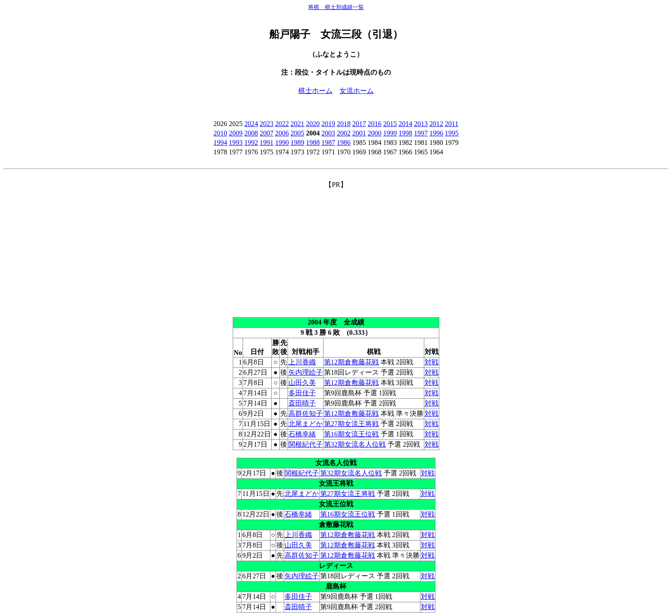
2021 (297, 124)
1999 (390, 133)
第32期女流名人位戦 (355, 444)
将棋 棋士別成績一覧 (336, 7)
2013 (421, 124)
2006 (282, 133)
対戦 (432, 362)
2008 (251, 133)
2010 (220, 133)
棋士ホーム (315, 91)
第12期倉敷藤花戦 (351, 362)
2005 (297, 133)
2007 (267, 133)
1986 (344, 143)
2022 (282, 124)
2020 (313, 124)
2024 (251, 124)
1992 (251, 143)
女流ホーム (357, 91)
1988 (313, 143)
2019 (328, 124)
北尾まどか (306, 424)
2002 (344, 133)
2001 (359, 133)
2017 (359, 124)
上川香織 (302, 362)
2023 (267, 124)
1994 (220, 143)
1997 (421, 133)
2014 (405, 124)
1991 (267, 143)
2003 (328, 133)
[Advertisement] (336, 249)
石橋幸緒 (302, 434)
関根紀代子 (306, 444)
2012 (436, 124)
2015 (390, 124)
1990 (282, 143)
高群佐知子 (306, 413)
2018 (344, 124)
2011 (451, 124)
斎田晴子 (302, 403)
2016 (375, 124)
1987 (328, 143)
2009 (236, 133)
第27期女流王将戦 (351, 424)
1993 (236, 143)
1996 (436, 133)
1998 (405, 133)
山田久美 (302, 383)
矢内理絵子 (306, 372)
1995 (452, 133)
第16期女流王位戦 (351, 434)
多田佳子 (302, 393)
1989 (297, 143)
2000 (375, 133)
